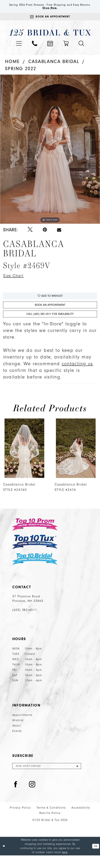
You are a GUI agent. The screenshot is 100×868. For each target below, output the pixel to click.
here (65, 865)
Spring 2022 (21, 75)
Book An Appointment (50, 314)
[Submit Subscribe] (77, 778)
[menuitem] (19, 50)
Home (12, 68)
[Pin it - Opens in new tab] (45, 236)
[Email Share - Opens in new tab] (59, 236)
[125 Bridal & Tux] (50, 39)
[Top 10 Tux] (35, 554)
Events (17, 743)
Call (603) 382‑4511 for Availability (50, 325)
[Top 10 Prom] (35, 536)
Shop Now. (50, 13)
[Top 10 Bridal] (35, 571)
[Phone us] (35, 50)
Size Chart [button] (15, 282)
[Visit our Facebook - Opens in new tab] (16, 797)
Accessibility (81, 820)
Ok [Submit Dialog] (95, 859)
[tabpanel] (50, 155)
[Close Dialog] (4, 859)
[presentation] (24, 460)
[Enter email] (47, 778)
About (17, 737)
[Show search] (81, 50)
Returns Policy (50, 826)
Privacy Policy (20, 820)
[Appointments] (50, 22)
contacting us (77, 375)
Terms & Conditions (51, 820)
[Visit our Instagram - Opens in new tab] (32, 797)
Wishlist (18, 732)
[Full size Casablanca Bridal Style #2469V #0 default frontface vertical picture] (50, 155)
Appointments (22, 727)
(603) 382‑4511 (25, 622)
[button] (19, 50)
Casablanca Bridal (54, 68)
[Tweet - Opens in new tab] (30, 236)
